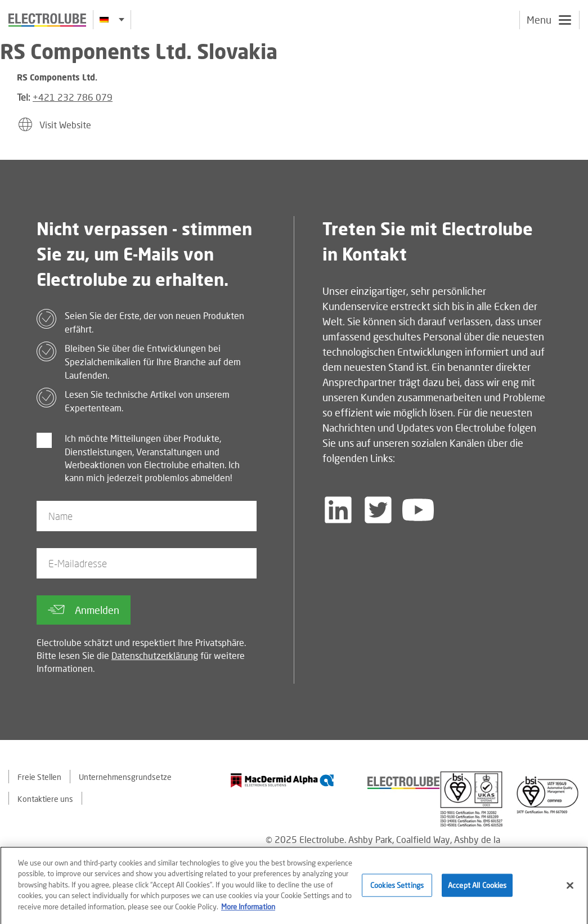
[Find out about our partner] (282, 780)
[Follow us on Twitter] (378, 510)
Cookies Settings (397, 889)
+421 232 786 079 (73, 97)
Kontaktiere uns (45, 799)
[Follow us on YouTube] (418, 510)
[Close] (570, 890)
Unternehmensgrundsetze (125, 777)
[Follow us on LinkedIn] (338, 510)
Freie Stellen (39, 777)
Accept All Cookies (477, 889)
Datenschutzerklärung (155, 655)
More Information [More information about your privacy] (248, 911)
